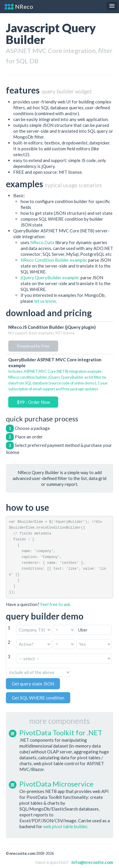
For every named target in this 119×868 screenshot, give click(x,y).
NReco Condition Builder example (53, 260)
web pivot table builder (65, 826)
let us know (45, 301)
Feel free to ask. (56, 604)
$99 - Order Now (33, 402)
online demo (84, 383)
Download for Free (33, 346)
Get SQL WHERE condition (38, 698)
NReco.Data (42, 242)
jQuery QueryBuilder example (50, 278)
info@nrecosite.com (92, 862)
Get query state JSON (33, 684)
